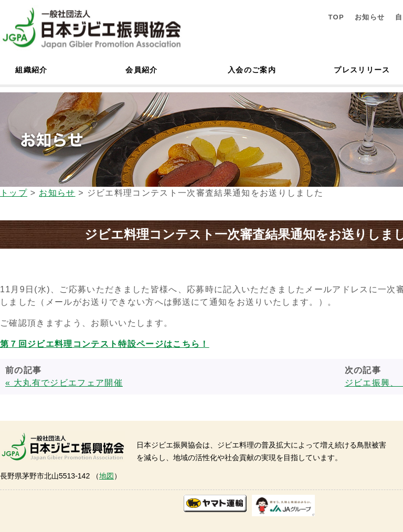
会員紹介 (141, 70)
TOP (336, 17)
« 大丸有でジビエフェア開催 (64, 383)
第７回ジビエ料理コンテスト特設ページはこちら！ (105, 344)
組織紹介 (31, 70)
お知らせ (370, 17)
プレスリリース (362, 70)
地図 (107, 476)
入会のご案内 (252, 70)
